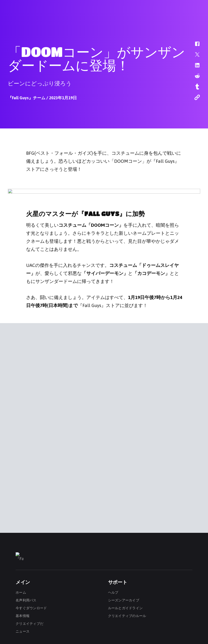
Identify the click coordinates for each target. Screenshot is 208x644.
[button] (194, 46)
